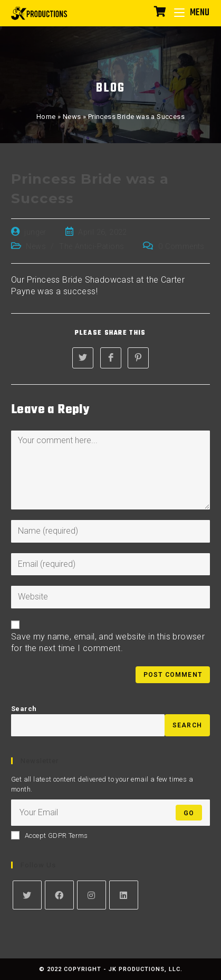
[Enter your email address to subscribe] (110, 813)
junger (35, 232)
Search (24, 709)
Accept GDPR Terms (50, 835)
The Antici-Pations (92, 247)
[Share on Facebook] (111, 358)
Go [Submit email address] (189, 813)
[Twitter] (27, 895)
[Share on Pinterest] (138, 358)
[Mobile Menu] (188, 13)
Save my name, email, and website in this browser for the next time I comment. (108, 642)
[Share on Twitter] (83, 358)
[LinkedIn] (124, 895)
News (72, 117)
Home (46, 117)
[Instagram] (92, 895)
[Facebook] (59, 895)
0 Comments (181, 247)
